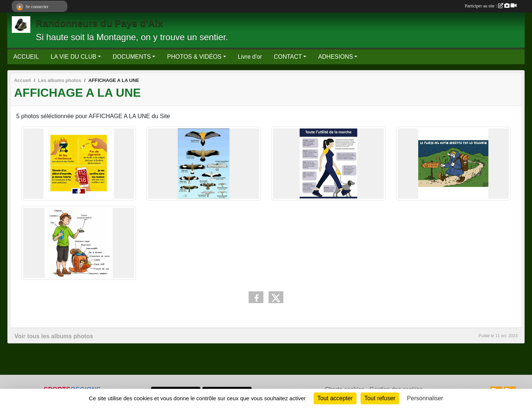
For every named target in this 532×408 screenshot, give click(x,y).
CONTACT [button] (288, 57)
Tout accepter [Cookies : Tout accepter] (335, 398)
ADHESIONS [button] (335, 57)
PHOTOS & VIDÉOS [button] (194, 57)
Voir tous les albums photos (54, 336)
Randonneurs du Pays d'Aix (99, 23)
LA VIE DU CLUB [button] (74, 57)
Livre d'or (250, 57)
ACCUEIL (26, 57)
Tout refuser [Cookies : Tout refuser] (380, 398)
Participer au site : (491, 6)
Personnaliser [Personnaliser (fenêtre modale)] (425, 398)
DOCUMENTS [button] (132, 57)
